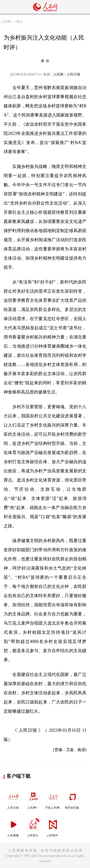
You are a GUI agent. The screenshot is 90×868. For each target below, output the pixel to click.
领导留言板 (72, 799)
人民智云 (33, 827)
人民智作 (53, 827)
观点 (19, 22)
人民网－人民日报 (67, 74)
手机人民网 (53, 799)
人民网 (6, 22)
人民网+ (33, 799)
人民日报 (13, 799)
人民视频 (13, 827)
